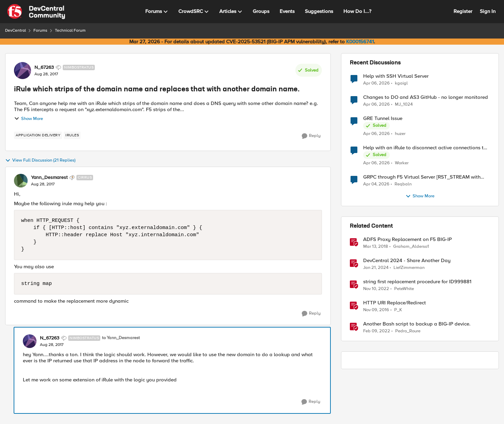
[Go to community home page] (36, 12)
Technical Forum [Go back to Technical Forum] (70, 31)
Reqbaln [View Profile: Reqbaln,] (403, 184)
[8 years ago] (376, 247)
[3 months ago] (376, 83)
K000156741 (360, 42)
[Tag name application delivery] (38, 135)
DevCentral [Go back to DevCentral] (16, 31)
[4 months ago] (376, 105)
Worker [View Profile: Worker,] (402, 163)
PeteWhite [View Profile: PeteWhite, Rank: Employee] (404, 289)
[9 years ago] (376, 310)
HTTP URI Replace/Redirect (395, 303)
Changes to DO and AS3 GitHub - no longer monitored (426, 97)
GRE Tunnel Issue (383, 118)
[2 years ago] (376, 268)
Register (463, 11)
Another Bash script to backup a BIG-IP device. (417, 324)
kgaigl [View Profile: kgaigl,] (401, 83)
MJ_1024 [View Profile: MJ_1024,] (404, 104)
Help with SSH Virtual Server (396, 76)
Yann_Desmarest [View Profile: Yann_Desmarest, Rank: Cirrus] (49, 178)
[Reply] (311, 136)
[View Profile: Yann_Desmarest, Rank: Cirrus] (21, 181)
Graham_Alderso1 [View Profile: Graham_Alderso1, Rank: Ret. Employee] (411, 247)
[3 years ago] (376, 289)
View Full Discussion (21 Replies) (40, 161)
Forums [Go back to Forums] (40, 31)
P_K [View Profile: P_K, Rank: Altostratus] (398, 310)
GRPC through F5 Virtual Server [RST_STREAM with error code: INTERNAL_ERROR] (422, 177)
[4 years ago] (377, 331)
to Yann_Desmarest (121, 338)
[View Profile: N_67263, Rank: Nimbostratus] (23, 71)
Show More (28, 119)
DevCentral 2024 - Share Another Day (407, 261)
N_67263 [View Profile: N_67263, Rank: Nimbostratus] (44, 67)
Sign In (488, 11)
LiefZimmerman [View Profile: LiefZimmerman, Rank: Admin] (409, 268)
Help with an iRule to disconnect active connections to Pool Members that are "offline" (425, 148)
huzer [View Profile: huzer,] (400, 134)
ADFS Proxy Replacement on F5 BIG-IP (407, 239)
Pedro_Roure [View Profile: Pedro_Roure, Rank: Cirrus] (408, 331)
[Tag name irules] (72, 135)
